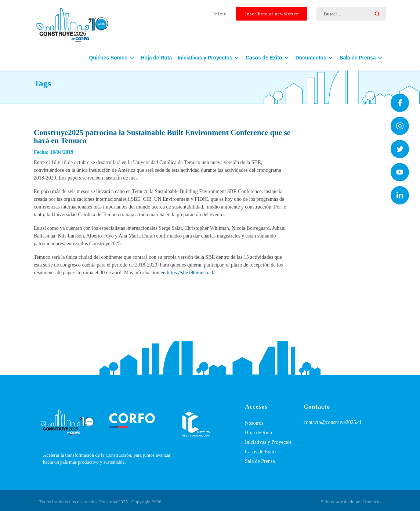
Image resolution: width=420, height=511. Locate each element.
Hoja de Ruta (156, 59)
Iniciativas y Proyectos (268, 442)
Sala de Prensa (260, 461)
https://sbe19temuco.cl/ (191, 273)
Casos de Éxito (260, 452)
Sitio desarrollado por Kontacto (351, 502)
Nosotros (254, 423)
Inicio (220, 14)
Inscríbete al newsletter (271, 14)
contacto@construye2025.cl (332, 422)
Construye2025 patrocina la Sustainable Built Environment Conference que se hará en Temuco (162, 137)
